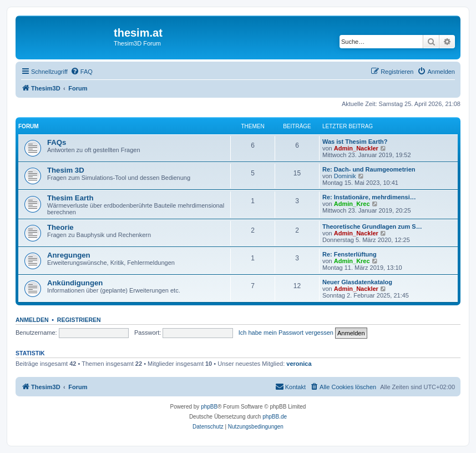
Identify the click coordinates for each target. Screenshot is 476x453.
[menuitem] (82, 72)
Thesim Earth (70, 198)
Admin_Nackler (356, 148)
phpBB (209, 407)
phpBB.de (275, 417)
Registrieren (79, 320)
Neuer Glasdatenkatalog (357, 282)
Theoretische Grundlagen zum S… (372, 226)
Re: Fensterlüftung (350, 254)
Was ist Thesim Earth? (355, 142)
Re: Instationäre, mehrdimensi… (369, 197)
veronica (299, 364)
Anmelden (32, 320)
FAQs (57, 142)
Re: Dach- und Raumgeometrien (369, 169)
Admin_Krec (352, 204)
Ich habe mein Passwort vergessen (286, 333)
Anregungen (69, 255)
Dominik (345, 176)
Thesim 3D (66, 170)
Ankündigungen (75, 283)
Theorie (60, 227)
